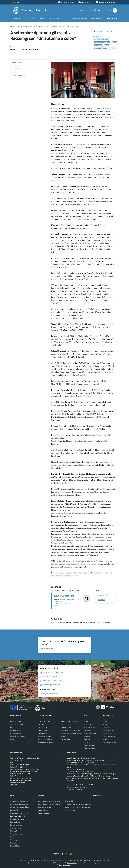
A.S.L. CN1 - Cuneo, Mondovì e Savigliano (78, 804)
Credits (12, 837)
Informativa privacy (16, 828)
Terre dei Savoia (70, 810)
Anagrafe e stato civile (45, 727)
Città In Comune (101, 860)
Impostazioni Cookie (16, 834)
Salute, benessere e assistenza (70, 730)
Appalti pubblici (43, 730)
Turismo (63, 736)
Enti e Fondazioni (16, 733)
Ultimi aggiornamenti (17, 840)
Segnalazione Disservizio (18, 816)
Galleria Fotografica (109, 730)
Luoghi (105, 724)
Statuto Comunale (16, 825)
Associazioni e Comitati (110, 742)
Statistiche (14, 843)
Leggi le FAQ (14, 810)
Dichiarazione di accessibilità (19, 804)
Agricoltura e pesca (44, 721)
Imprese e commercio (67, 724)
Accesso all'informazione (80, 19)
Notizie (86, 721)
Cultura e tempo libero (45, 739)
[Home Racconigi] (30, 10)
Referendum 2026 (90, 748)
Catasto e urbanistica (44, 736)
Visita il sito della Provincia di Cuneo (49, 804)
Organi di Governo (16, 721)
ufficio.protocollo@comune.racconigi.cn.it (27, 771)
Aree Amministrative (17, 724)
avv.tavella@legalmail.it (76, 789)
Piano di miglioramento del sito (20, 807)
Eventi (105, 721)
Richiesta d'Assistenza (17, 819)
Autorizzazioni (42, 733)
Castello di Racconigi (44, 807)
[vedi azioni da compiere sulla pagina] (108, 31)
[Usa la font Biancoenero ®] (66, 2)
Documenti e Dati (16, 730)
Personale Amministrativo (18, 736)
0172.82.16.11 (17, 760)
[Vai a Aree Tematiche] (85, 2)
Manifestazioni (27, 26)
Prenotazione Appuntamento (19, 813)
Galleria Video (107, 733)
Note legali (14, 831)
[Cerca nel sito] (115, 10)
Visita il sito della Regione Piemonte (49, 801)
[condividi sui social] (98, 31)
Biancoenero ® (72, 863)
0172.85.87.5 (17, 762)
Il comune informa (90, 727)
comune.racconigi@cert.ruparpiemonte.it (27, 769)
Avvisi (86, 742)
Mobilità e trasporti (67, 727)
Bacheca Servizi (15, 822)
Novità (18, 26)
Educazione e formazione (46, 742)
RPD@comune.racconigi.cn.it (79, 787)
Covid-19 (87, 739)
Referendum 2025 (90, 745)
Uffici (12, 727)
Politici (12, 739)
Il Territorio (106, 727)
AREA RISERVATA (63, 865)
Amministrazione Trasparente (19, 801)
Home (12, 26)
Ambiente (41, 724)
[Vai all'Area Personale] (105, 2)
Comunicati (87, 730)
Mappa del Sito (15, 846)
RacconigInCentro (43, 813)
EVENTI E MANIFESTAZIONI (64, 596)
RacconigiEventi (43, 810)
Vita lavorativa (65, 739)
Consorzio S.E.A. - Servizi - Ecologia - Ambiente (80, 807)
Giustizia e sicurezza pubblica (70, 721)
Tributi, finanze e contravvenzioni (71, 733)
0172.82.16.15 (66, 604)
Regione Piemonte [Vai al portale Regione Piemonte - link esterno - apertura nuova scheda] (17, 2)
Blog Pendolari (70, 801)
